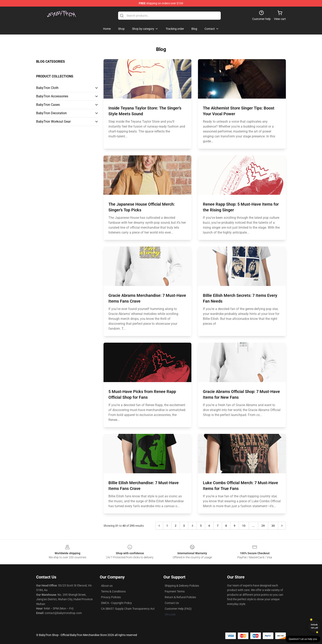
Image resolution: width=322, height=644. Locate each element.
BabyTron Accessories (52, 96)
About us (107, 586)
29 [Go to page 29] (263, 526)
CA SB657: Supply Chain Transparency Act (128, 609)
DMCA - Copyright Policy (116, 603)
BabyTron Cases (48, 105)
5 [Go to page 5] (201, 526)
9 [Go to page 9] (235, 526)
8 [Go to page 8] (226, 526)
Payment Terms (175, 591)
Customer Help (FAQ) (178, 609)
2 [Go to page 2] (176, 526)
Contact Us (172, 603)
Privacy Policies (111, 597)
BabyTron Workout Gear (53, 122)
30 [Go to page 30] (273, 526)
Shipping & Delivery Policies (182, 586)
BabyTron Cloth (47, 88)
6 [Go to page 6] (209, 526)
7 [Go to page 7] (218, 526)
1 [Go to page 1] (167, 526)
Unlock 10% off (314, 626)
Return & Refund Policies (180, 597)
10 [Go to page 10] (244, 526)
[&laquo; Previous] (159, 526)
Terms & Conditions (113, 591)
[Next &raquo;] (282, 526)
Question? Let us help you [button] (303, 639)
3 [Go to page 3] (184, 526)
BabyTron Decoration (51, 113)
